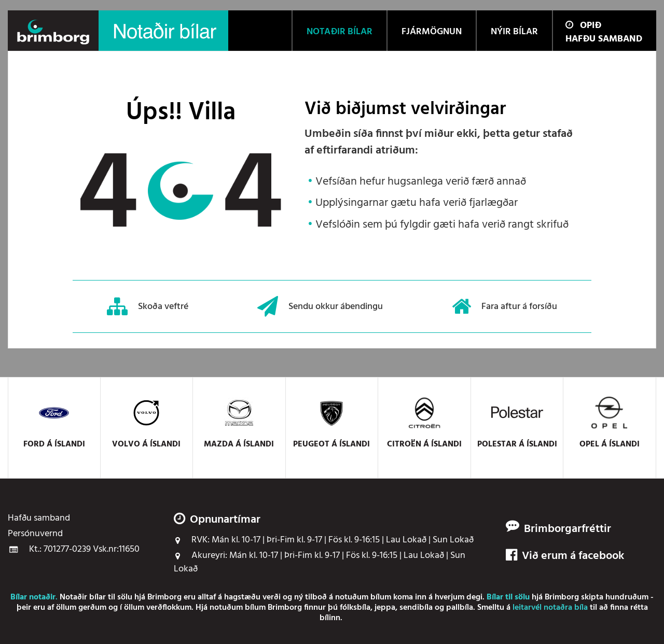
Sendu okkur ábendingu (320, 306)
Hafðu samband (604, 39)
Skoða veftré (148, 306)
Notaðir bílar (83, 597)
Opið (583, 26)
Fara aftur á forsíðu (504, 306)
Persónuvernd (35, 534)
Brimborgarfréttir (568, 529)
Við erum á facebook (565, 556)
